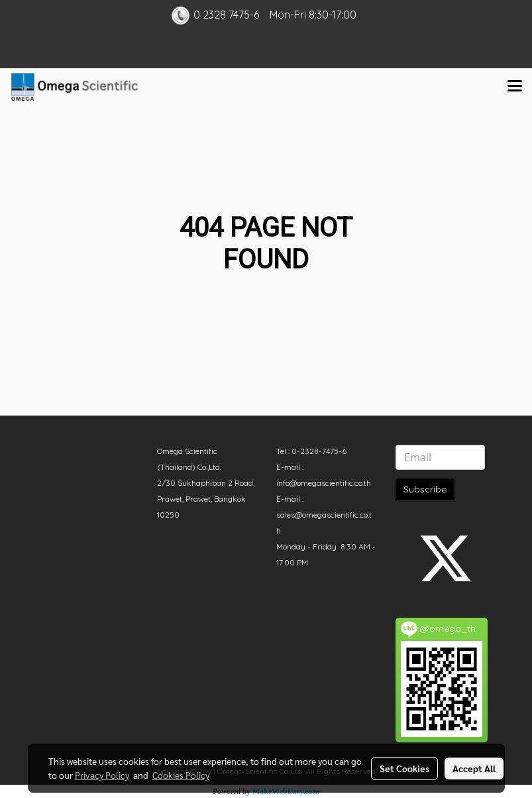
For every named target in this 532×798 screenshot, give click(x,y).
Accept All (474, 768)
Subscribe (425, 489)
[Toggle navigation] (515, 87)
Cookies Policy (181, 775)
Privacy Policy (102, 775)
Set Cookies (404, 768)
